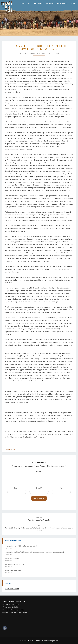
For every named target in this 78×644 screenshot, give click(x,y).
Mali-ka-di (39, 4)
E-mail (39, 488)
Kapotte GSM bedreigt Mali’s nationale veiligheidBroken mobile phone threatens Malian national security (39, 528)
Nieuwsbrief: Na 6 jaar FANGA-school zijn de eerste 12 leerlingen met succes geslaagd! (34, 552)
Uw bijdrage (62, 4)
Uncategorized (10, 449)
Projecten (50, 4)
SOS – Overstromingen (13, 570)
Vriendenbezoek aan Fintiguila (39, 519)
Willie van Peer (28, 53)
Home (23, 4)
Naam (17, 488)
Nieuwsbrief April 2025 (13, 558)
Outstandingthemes (51, 641)
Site (61, 488)
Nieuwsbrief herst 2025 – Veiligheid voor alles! (21, 546)
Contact (73, 4)
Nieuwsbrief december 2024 (14, 564)
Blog (30, 4)
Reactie (39, 471)
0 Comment (54, 53)
